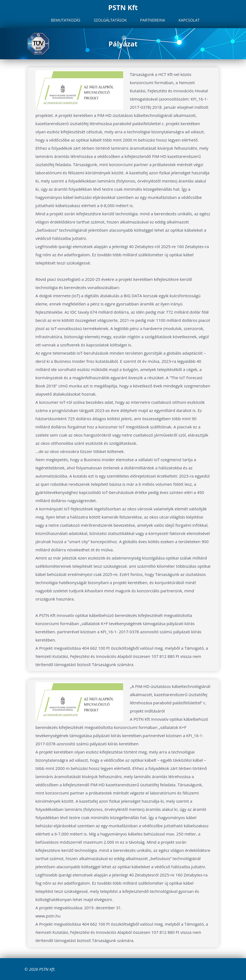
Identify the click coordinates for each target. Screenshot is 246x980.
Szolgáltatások (110, 20)
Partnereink (153, 20)
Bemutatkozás (66, 20)
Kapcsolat (189, 20)
